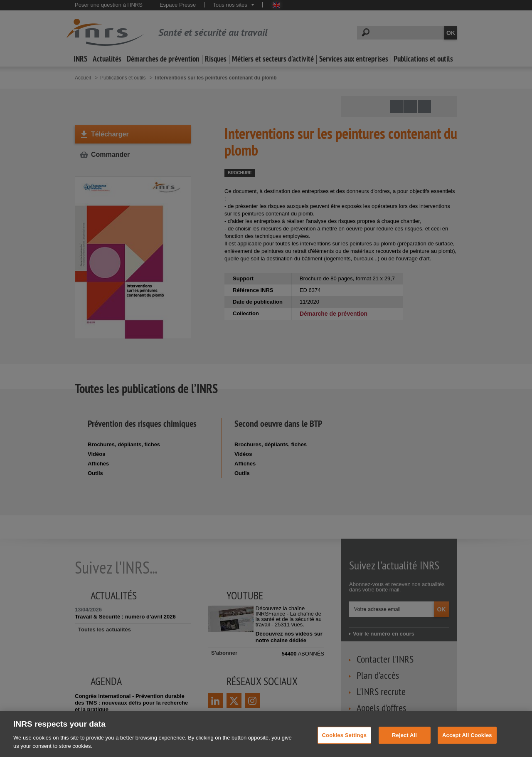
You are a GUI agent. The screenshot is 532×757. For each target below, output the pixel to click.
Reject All (404, 741)
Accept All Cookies (467, 741)
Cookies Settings (345, 741)
